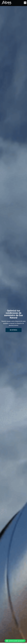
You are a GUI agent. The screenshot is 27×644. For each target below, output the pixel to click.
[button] (25, 3)
